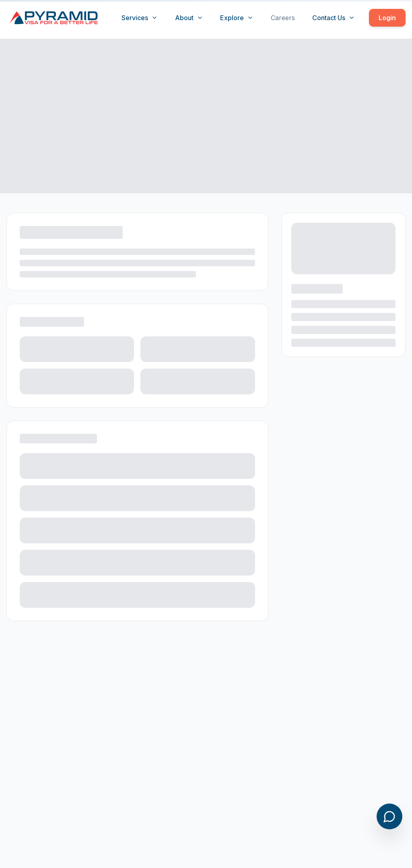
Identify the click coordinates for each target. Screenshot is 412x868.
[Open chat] (389, 816)
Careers (283, 18)
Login (387, 18)
